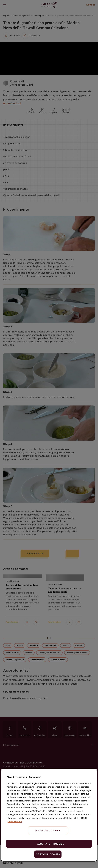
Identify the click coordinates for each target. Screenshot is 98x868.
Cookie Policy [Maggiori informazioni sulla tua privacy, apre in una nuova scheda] (15, 821)
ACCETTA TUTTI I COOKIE (50, 844)
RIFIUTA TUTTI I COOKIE (48, 830)
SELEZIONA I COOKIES (48, 854)
